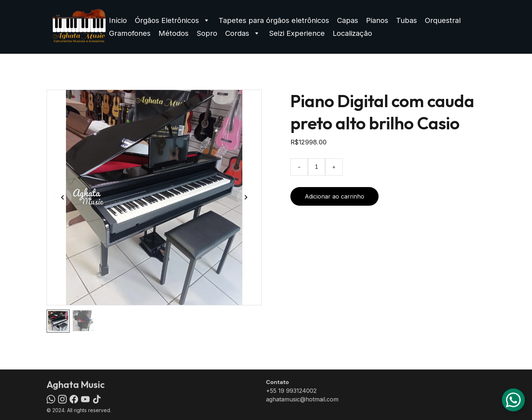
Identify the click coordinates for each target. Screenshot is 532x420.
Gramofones (130, 33)
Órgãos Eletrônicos (167, 20)
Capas (348, 20)
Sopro (207, 33)
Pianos (377, 20)
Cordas (237, 33)
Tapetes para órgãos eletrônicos (274, 20)
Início (118, 20)
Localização (352, 33)
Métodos (174, 33)
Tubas (407, 20)
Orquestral (443, 20)
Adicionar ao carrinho (334, 196)
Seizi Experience (297, 33)
